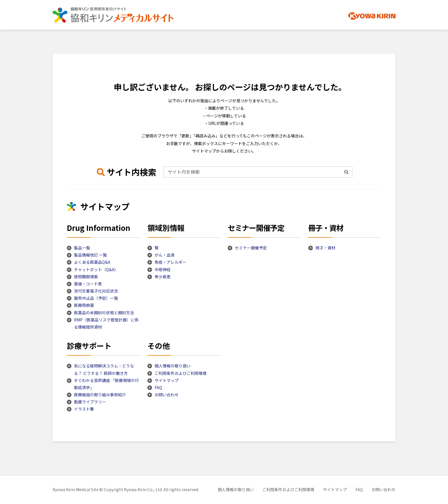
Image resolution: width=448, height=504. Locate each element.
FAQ (158, 387)
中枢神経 (163, 269)
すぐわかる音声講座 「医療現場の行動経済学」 (106, 384)
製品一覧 (82, 248)
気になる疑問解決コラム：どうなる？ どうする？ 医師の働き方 (104, 369)
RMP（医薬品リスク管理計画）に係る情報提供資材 (106, 323)
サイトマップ (167, 380)
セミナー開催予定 (251, 248)
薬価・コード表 (88, 284)
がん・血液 (165, 255)
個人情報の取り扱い (173, 366)
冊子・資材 (325, 248)
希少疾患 (163, 277)
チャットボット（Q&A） (96, 269)
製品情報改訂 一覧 (90, 255)
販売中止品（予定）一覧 (96, 298)
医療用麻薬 (84, 305)
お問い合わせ (167, 395)
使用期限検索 (86, 277)
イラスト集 (84, 409)
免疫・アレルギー (171, 262)
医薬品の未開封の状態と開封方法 (104, 313)
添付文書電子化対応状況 (96, 291)
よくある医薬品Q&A (92, 262)
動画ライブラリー (90, 402)
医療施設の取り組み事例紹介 (100, 395)
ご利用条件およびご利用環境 (181, 373)
